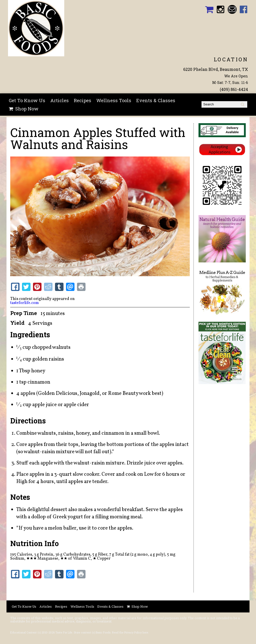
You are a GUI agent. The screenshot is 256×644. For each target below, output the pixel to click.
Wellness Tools (114, 100)
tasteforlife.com (24, 303)
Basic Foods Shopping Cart (209, 9)
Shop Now (27, 109)
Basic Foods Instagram (221, 9)
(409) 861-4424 (234, 89)
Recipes (82, 100)
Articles (59, 100)
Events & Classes (156, 100)
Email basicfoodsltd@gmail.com (232, 9)
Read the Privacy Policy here (130, 632)
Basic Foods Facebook (244, 9)
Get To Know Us (27, 100)
